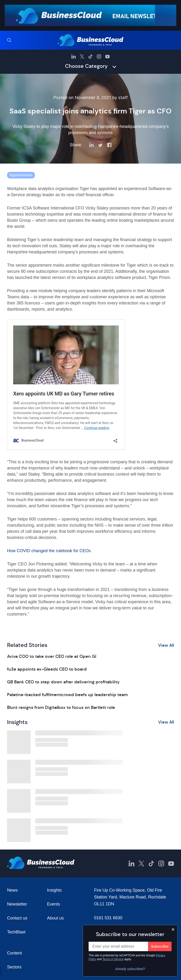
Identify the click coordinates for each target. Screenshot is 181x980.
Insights (54, 890)
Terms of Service (113, 959)
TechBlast (16, 932)
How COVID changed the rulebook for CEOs (49, 551)
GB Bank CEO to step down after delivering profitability (63, 682)
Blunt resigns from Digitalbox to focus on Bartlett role (61, 707)
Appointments (21, 175)
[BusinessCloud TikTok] (90, 56)
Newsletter (17, 904)
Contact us (17, 918)
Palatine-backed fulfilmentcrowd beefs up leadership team (67, 695)
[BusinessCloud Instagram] (99, 56)
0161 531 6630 (108, 918)
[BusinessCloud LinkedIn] (74, 56)
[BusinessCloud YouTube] (107, 56)
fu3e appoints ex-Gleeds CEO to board (47, 669)
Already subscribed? (130, 969)
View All (166, 645)
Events (54, 904)
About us (56, 918)
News (12, 890)
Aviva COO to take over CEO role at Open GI (52, 656)
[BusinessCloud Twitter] (82, 56)
